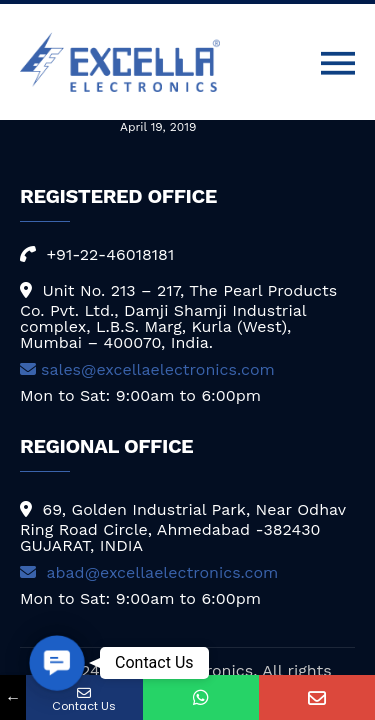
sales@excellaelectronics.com (147, 369)
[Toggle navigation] (338, 64)
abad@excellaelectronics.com (149, 572)
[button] (57, 663)
